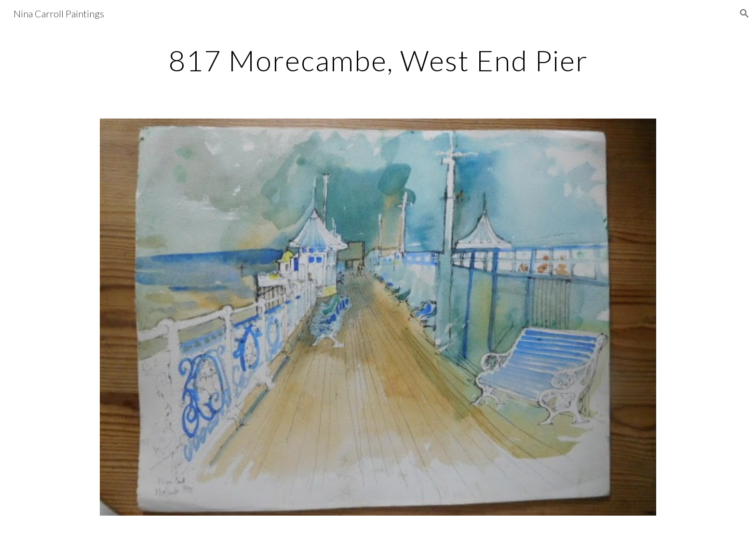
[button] (744, 13)
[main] (378, 60)
